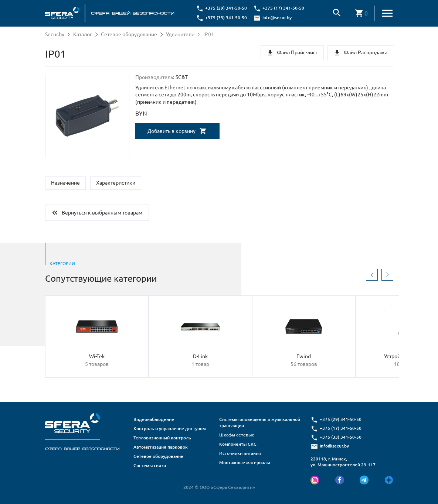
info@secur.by (277, 18)
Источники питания (240, 453)
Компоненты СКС (238, 444)
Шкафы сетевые (237, 435)
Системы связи (150, 465)
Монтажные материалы (245, 462)
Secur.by (55, 34)
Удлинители (180, 34)
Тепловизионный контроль (162, 438)
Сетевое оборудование (129, 34)
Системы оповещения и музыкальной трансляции (260, 422)
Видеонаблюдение (154, 419)
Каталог (83, 34)
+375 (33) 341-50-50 (226, 18)
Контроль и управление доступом (170, 428)
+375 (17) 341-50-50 (283, 8)
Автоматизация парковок (161, 447)
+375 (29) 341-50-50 (226, 8)
